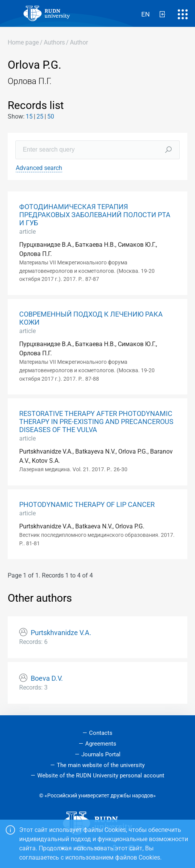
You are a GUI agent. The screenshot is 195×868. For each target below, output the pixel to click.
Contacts (101, 733)
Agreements (101, 744)
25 (40, 116)
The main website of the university (101, 765)
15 (29, 116)
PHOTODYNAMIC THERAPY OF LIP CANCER (87, 505)
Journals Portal (101, 754)
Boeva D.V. (47, 678)
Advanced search (39, 168)
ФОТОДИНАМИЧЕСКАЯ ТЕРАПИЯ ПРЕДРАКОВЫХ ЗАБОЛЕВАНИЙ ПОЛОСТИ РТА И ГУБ (95, 215)
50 (51, 116)
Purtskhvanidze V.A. (61, 633)
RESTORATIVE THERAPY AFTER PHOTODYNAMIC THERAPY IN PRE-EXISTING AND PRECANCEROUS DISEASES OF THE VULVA (96, 422)
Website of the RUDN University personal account (101, 776)
